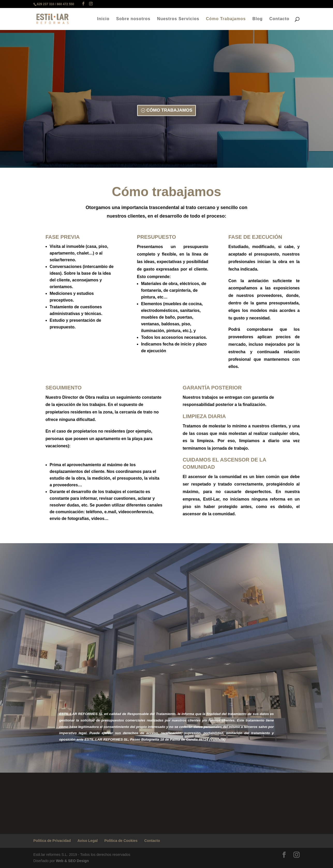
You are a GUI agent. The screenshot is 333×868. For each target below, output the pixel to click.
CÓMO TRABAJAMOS (169, 110)
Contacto (279, 19)
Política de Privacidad (52, 841)
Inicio (103, 19)
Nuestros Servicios (178, 19)
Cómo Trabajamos (226, 19)
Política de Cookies (121, 841)
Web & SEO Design (72, 861)
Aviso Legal (87, 841)
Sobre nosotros (133, 19)
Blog (258, 19)
